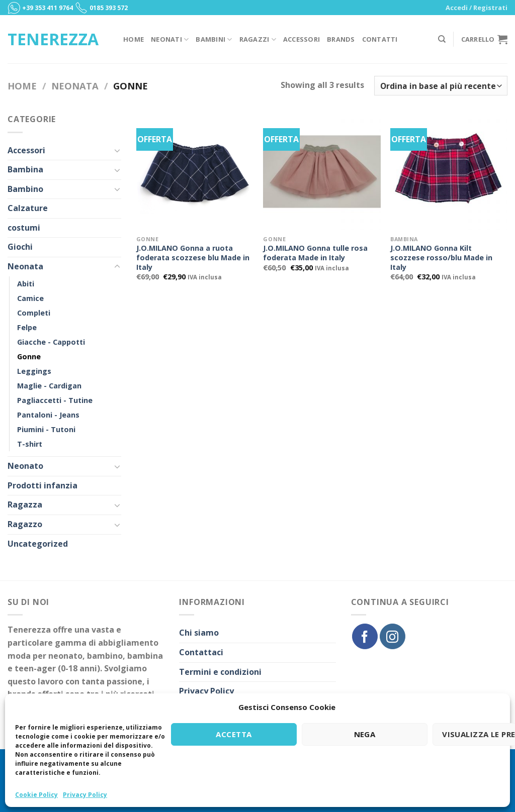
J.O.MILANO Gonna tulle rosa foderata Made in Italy (315, 253)
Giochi (20, 247)
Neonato (25, 466)
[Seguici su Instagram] (392, 636)
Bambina (25, 169)
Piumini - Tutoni (46, 429)
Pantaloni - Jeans (48, 415)
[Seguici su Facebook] (365, 636)
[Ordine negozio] (441, 86)
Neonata (75, 86)
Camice (30, 298)
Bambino (25, 189)
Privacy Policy (85, 795)
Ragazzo (25, 524)
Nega (365, 734)
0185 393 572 (109, 8)
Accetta (234, 734)
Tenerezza (53, 39)
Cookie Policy (36, 795)
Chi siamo (199, 633)
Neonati (170, 39)
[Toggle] (117, 150)
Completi (34, 313)
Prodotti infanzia (42, 485)
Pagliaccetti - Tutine (55, 400)
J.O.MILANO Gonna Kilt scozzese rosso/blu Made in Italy (441, 258)
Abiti (26, 284)
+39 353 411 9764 (48, 8)
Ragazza (25, 504)
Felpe (27, 327)
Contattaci (201, 652)
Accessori (302, 39)
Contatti (380, 39)
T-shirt (30, 444)
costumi (24, 228)
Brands (341, 39)
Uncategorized (38, 544)
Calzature (28, 208)
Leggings (34, 371)
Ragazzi (258, 39)
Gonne (29, 357)
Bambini (214, 39)
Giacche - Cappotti (51, 342)
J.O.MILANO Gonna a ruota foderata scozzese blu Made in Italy (193, 258)
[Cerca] (442, 39)
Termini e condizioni (220, 672)
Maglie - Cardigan (49, 386)
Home (134, 39)
